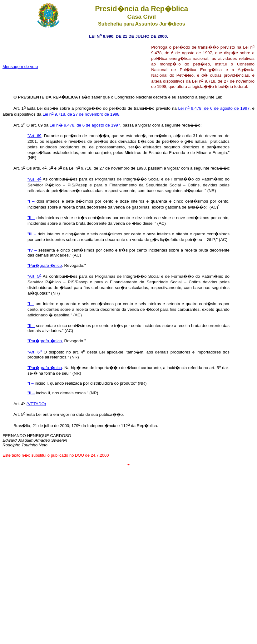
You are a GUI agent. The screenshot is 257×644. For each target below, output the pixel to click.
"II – (31, 218)
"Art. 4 (34, 179)
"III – (32, 234)
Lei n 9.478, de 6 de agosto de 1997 (214, 108)
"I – (31, 201)
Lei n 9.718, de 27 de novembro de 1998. (82, 114)
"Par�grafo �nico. (45, 341)
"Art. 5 (34, 276)
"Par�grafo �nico (45, 265)
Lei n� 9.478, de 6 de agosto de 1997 (85, 125)
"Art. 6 (35, 352)
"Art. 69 (35, 136)
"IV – (32, 250)
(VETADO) (36, 404)
